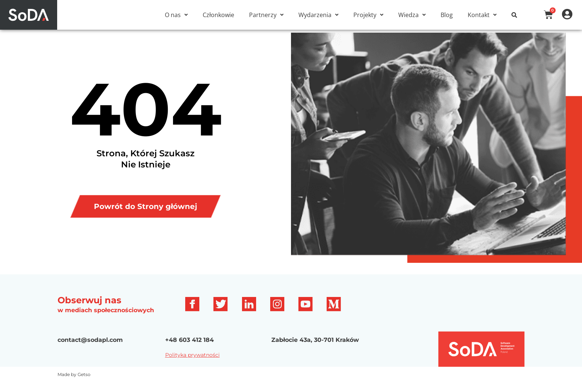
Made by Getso (74, 384)
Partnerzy (266, 15)
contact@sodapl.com (90, 349)
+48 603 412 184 (189, 349)
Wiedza (412, 15)
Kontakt (482, 15)
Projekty (368, 15)
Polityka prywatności (192, 364)
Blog (447, 15)
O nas (176, 15)
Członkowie (218, 15)
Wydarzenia (318, 15)
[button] (176, 15)
